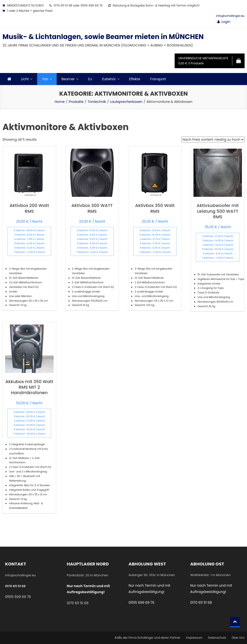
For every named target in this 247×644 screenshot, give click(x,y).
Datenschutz (217, 638)
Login (226, 22)
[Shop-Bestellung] (213, 139)
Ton (45, 79)
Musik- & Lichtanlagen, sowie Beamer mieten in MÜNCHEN (103, 37)
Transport (158, 79)
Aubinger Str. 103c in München (152, 575)
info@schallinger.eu (230, 16)
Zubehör (109, 79)
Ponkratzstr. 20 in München (88, 575)
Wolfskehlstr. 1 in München (210, 575)
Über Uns (238, 638)
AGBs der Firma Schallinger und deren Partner (148, 638)
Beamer (68, 79)
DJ (90, 79)
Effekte (135, 79)
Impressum (194, 638)
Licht (25, 79)
